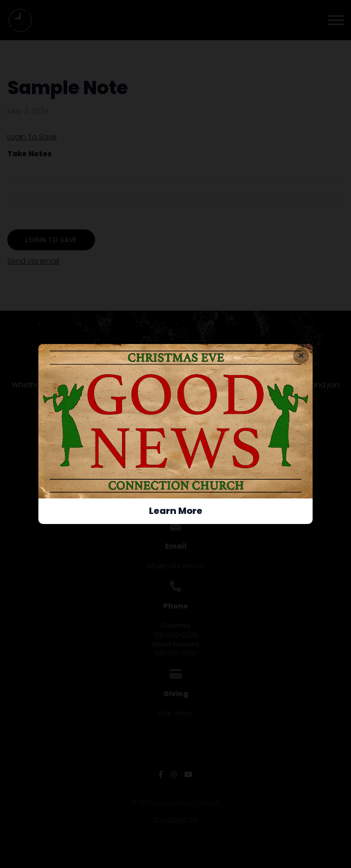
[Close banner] (301, 356)
